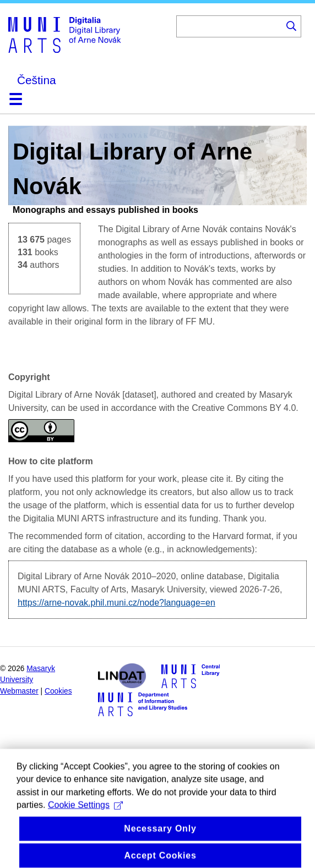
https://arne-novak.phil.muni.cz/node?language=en (116, 603)
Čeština (37, 80)
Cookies (58, 691)
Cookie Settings (85, 815)
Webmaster (19, 691)
